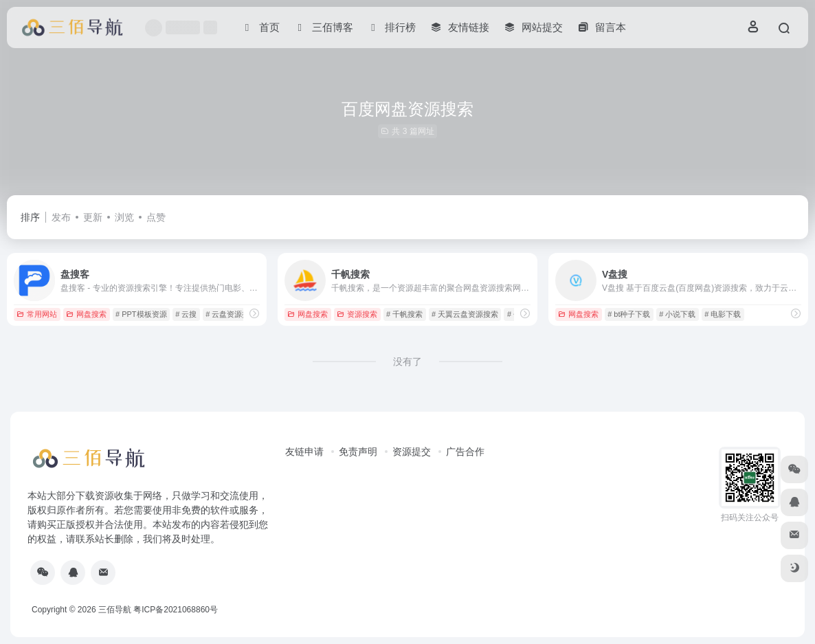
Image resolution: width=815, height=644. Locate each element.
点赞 (156, 217)
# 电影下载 (723, 314)
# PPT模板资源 (141, 314)
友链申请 (304, 452)
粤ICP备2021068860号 (176, 610)
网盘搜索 (86, 314)
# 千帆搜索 (404, 314)
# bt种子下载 (629, 314)
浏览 (124, 217)
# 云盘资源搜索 (231, 314)
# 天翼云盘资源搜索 (465, 314)
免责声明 (358, 452)
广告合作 (465, 452)
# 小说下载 (677, 314)
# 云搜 (186, 314)
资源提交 (412, 452)
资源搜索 (357, 314)
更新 (93, 217)
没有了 (407, 362)
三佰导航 (115, 610)
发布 (61, 217)
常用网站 (37, 314)
